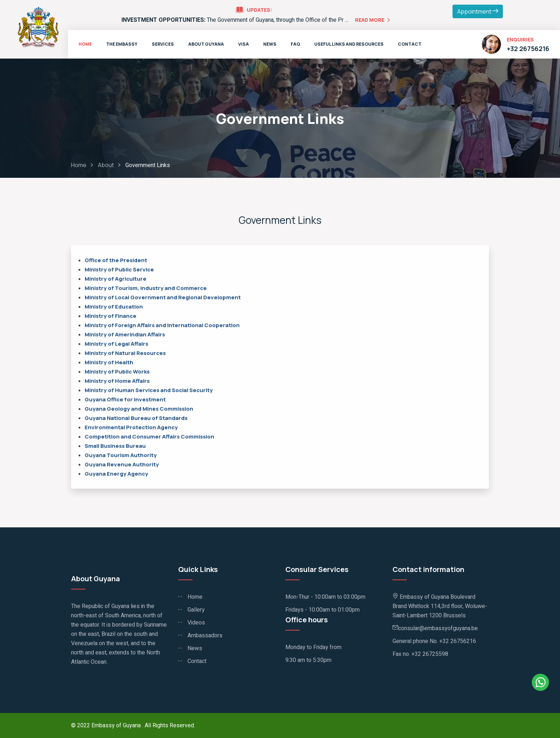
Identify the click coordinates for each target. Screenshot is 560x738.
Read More (373, 21)
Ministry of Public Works (117, 372)
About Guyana (206, 44)
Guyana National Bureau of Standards (136, 419)
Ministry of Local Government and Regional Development (163, 298)
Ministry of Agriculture (116, 279)
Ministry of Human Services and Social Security (149, 391)
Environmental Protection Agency (131, 428)
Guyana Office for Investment (125, 400)
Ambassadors (205, 636)
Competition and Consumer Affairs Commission (149, 437)
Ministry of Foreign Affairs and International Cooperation (162, 326)
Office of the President (116, 261)
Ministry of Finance (111, 317)
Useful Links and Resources (349, 44)
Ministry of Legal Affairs (116, 344)
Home (85, 44)
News (270, 44)
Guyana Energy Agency (116, 474)
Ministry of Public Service (119, 270)
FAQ (295, 44)
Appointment (478, 11)
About (106, 165)
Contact (410, 44)
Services (163, 44)
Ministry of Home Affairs (117, 381)
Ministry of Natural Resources (125, 354)
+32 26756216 (528, 49)
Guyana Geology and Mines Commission (139, 409)
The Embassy (122, 44)
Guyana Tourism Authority (122, 456)
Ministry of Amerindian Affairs (125, 335)
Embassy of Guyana (117, 726)
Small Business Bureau (116, 446)
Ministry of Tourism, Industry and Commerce (146, 289)
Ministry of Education (114, 307)
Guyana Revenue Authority (122, 465)
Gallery (196, 610)
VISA (244, 44)
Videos (196, 623)
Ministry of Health (109, 363)
